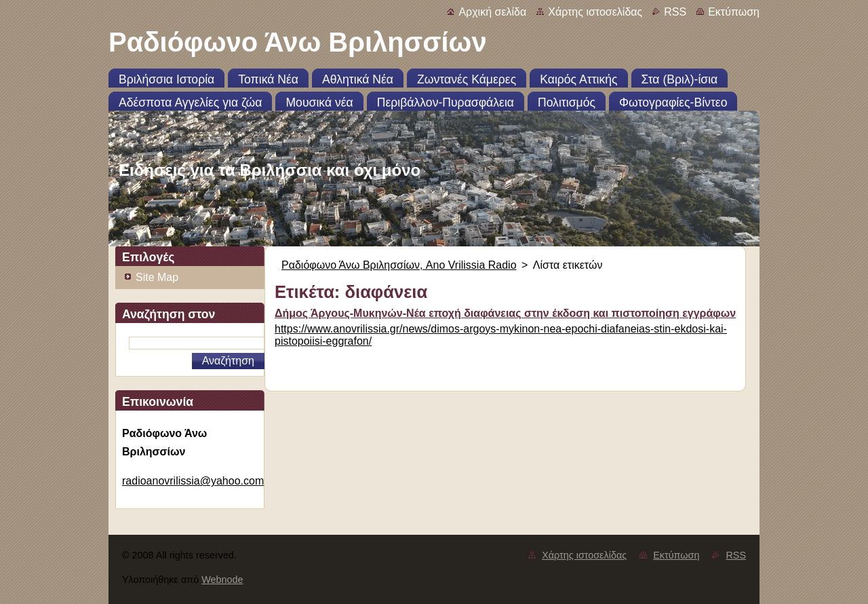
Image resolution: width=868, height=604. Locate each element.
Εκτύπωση (734, 12)
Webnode (222, 580)
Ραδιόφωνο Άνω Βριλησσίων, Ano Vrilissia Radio (399, 265)
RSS (675, 12)
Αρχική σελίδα (492, 12)
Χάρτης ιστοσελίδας (595, 12)
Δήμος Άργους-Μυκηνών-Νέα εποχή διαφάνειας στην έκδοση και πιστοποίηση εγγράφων (505, 313)
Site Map (157, 277)
